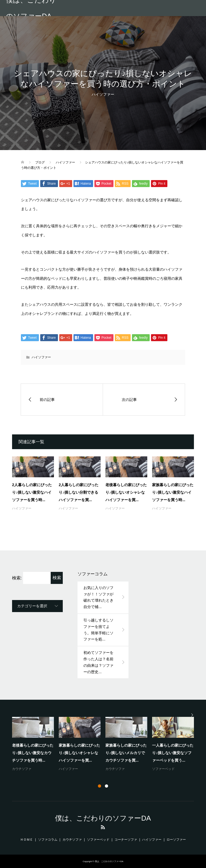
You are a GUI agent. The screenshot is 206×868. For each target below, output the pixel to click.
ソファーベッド (163, 769)
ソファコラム (48, 840)
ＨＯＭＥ (27, 840)
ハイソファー (103, 94)
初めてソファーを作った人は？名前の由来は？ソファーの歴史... (98, 662)
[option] (105, 744)
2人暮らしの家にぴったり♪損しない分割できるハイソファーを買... (79, 492)
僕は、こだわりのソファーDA (31, 8)
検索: (17, 578)
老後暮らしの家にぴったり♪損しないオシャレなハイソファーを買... (126, 492)
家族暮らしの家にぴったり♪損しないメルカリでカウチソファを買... (126, 753)
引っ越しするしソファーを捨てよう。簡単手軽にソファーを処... (98, 630)
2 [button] (106, 786)
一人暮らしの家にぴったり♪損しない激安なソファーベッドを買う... (173, 753)
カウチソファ (22, 769)
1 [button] (100, 786)
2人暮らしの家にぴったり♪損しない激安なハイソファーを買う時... (32, 492)
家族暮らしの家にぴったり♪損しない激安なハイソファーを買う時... (173, 492)
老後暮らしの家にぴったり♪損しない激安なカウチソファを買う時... (33, 753)
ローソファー (176, 840)
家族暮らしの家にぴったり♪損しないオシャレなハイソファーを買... (79, 753)
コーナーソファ (126, 840)
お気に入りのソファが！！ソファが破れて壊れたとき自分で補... (98, 597)
